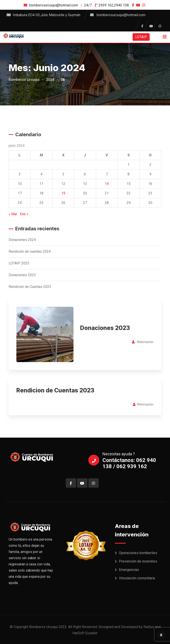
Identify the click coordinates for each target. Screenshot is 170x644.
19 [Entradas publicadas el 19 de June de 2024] (63, 193)
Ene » (24, 214)
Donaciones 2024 (22, 240)
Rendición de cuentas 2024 (30, 251)
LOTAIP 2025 (19, 263)
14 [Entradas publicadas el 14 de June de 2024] (107, 184)
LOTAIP (141, 37)
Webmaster (145, 342)
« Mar (13, 214)
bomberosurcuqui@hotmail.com (54, 5)
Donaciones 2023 (22, 275)
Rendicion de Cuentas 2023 (30, 287)
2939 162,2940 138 (114, 5)
